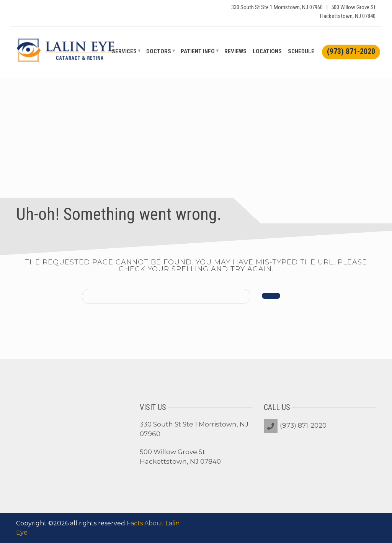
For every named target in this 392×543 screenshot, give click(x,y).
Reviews (235, 51)
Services (124, 51)
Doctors (159, 51)
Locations (267, 51)
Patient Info (198, 51)
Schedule (301, 51)
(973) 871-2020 (303, 425)
